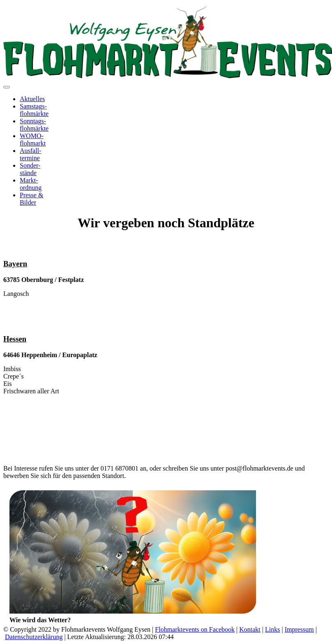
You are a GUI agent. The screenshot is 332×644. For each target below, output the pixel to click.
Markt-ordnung (31, 184)
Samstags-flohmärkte (34, 110)
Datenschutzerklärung (34, 637)
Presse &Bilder (31, 199)
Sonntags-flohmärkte (34, 125)
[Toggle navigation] (7, 87)
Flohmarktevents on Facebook (195, 629)
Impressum (299, 629)
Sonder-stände (30, 169)
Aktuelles (32, 99)
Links (272, 629)
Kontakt (250, 629)
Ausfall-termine (30, 154)
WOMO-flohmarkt (33, 140)
